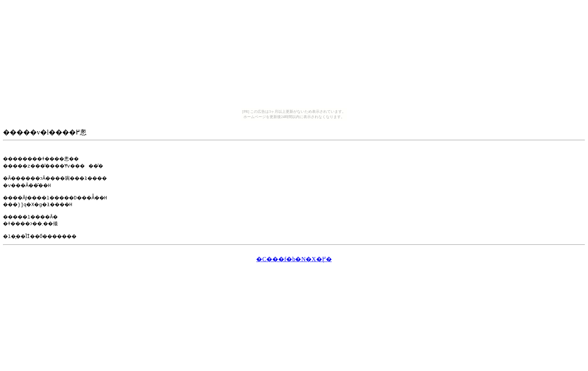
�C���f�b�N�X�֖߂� (294, 264)
